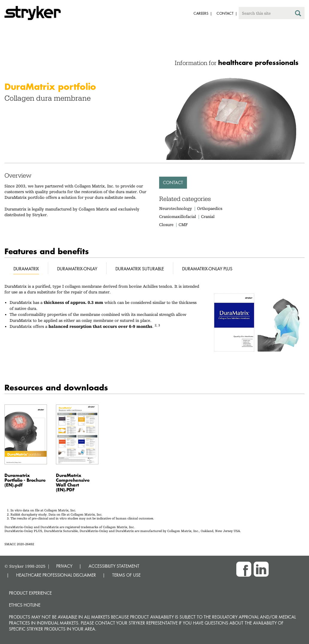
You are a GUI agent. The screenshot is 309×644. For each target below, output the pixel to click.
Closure (166, 225)
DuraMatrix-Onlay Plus (207, 269)
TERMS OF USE (126, 575)
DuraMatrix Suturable (140, 269)
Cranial (208, 216)
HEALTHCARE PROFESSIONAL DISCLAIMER (56, 575)
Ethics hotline (25, 605)
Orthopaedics (210, 208)
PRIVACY (64, 566)
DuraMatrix (26, 269)
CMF (183, 225)
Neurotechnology (176, 208)
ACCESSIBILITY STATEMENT (114, 566)
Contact (173, 182)
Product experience (30, 593)
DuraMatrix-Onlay (77, 269)
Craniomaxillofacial (178, 216)
